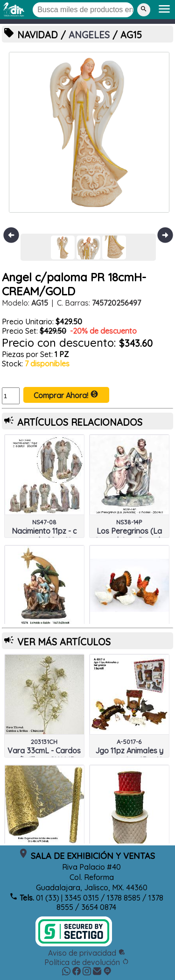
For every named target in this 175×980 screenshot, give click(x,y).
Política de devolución (87, 962)
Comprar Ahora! (66, 395)
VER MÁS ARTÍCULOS (64, 642)
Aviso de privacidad (87, 953)
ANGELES (89, 35)
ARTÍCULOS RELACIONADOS (80, 422)
